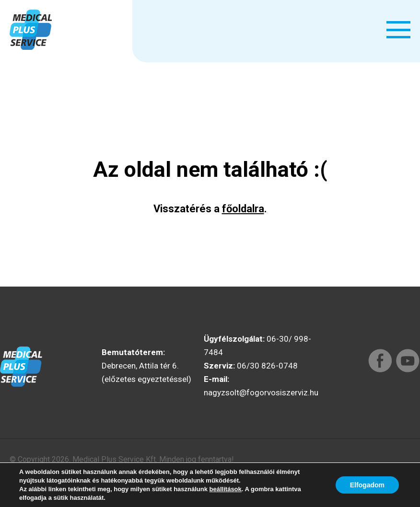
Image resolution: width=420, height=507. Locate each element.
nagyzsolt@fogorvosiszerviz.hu (261, 392)
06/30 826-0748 (267, 366)
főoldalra (243, 209)
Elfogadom (367, 485)
